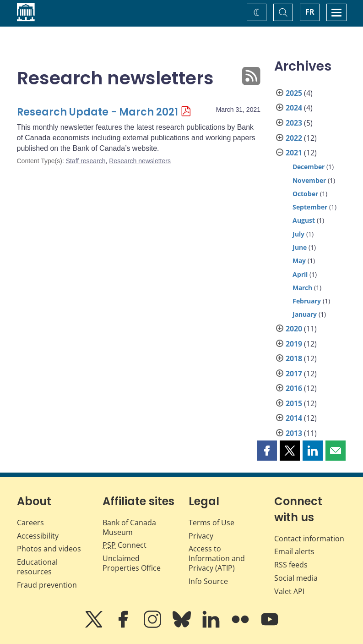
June (300, 247)
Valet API (289, 591)
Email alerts (294, 551)
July (298, 234)
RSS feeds (291, 565)
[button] (267, 451)
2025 (294, 93)
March (302, 288)
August (304, 220)
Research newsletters (140, 161)
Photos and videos (49, 549)
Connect (125, 545)
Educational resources (37, 567)
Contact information (309, 539)
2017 (294, 374)
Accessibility (38, 536)
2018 (294, 358)
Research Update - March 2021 (98, 112)
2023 (294, 123)
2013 (294, 433)
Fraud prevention (47, 585)
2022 (294, 138)
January (305, 314)
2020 (294, 329)
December (309, 167)
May (299, 261)
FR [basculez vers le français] (310, 12)
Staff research (86, 161)
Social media (296, 578)
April (300, 274)
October (305, 194)
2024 (294, 108)
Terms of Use (211, 523)
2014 (294, 418)
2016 (294, 388)
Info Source (208, 581)
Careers (30, 523)
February (307, 301)
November (309, 180)
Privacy (201, 536)
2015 (294, 403)
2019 (294, 344)
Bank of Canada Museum (129, 527)
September (310, 207)
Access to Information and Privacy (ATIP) (217, 558)
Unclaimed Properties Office (132, 563)
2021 (294, 153)
